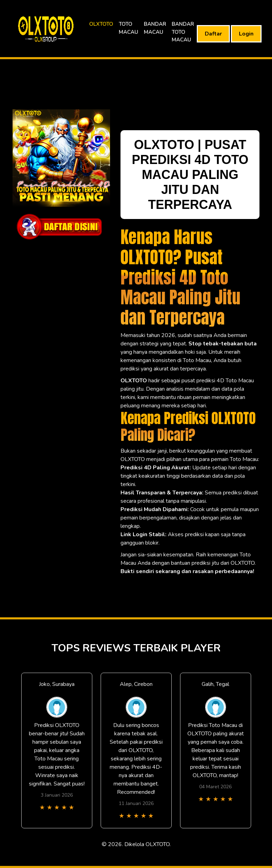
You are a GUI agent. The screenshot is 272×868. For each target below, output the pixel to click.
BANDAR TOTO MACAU (183, 32)
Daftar (213, 34)
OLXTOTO (101, 24)
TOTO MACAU (129, 28)
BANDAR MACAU (155, 28)
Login (246, 34)
